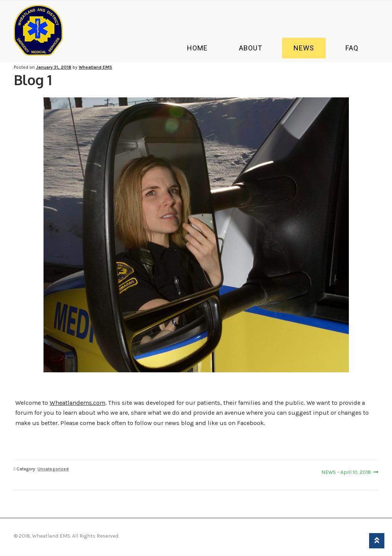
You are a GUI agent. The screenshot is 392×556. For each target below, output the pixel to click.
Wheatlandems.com (77, 403)
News (304, 48)
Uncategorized (53, 469)
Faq (352, 48)
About (251, 48)
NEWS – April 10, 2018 (346, 472)
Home (197, 48)
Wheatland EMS (95, 67)
